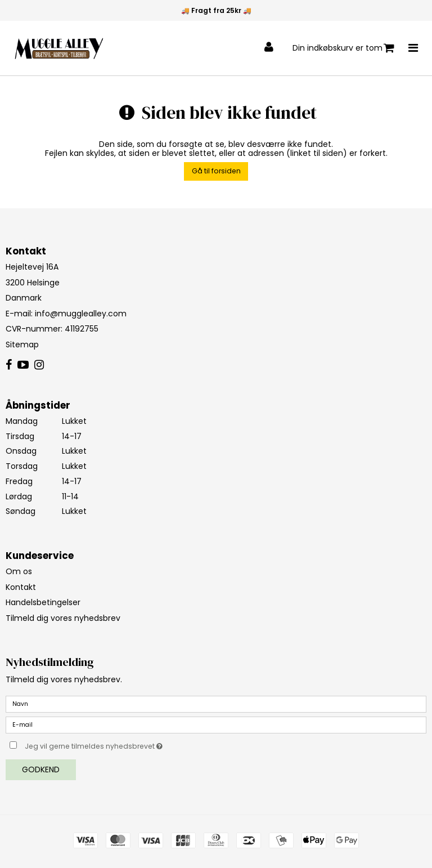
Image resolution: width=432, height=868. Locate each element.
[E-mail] (216, 724)
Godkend (41, 769)
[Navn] (216, 704)
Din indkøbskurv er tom (343, 48)
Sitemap (22, 344)
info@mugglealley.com (81, 314)
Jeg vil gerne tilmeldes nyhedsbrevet (122, 744)
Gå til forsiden (216, 171)
